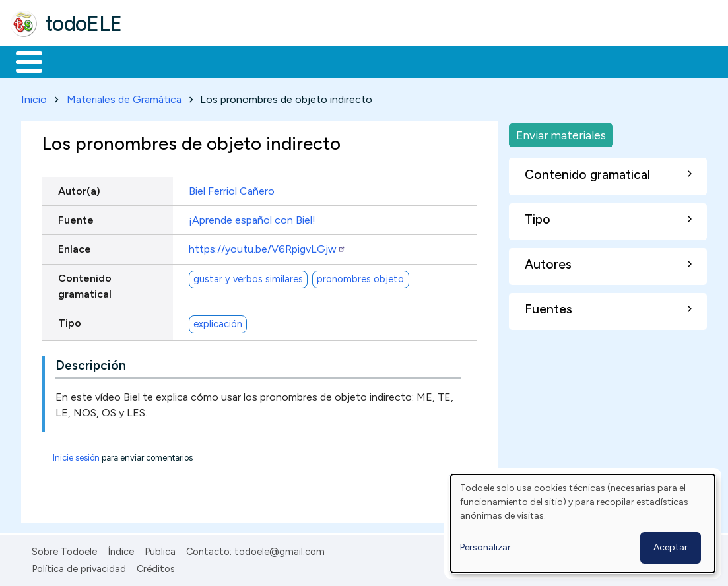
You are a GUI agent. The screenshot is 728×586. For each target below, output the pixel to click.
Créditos (156, 566)
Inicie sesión (76, 455)
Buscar (542, 61)
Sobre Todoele (64, 549)
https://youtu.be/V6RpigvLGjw (267, 246)
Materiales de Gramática (124, 97)
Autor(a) (79, 188)
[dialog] (583, 524)
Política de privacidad (79, 566)
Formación (159, 61)
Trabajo (238, 61)
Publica (160, 549)
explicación (218, 321)
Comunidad (483, 61)
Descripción (91, 363)
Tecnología (395, 61)
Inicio (22, 61)
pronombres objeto (360, 277)
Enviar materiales (561, 132)
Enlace (75, 246)
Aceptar (671, 547)
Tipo (70, 321)
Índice (121, 549)
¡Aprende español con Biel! (252, 217)
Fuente (76, 217)
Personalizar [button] (485, 547)
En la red (312, 61)
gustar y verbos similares (248, 277)
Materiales (74, 61)
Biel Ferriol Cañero (232, 188)
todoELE (83, 24)
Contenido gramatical (85, 283)
